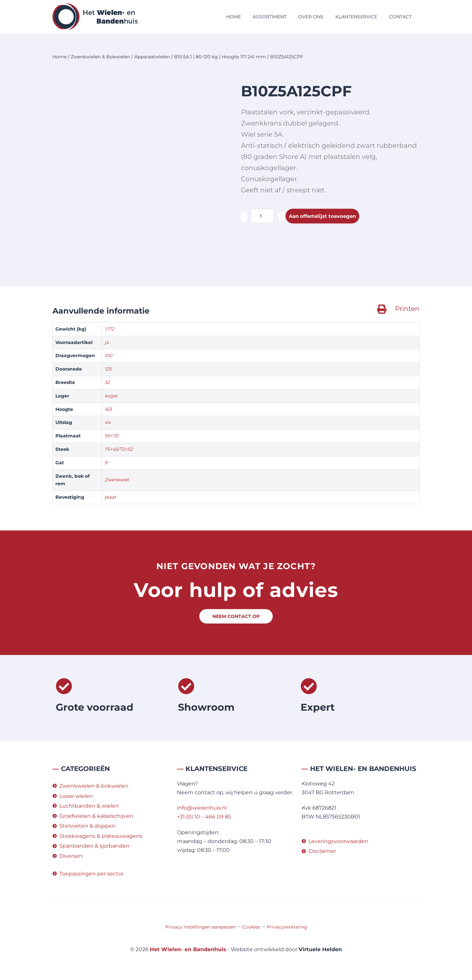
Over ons (311, 17)
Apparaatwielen (152, 57)
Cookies (251, 927)
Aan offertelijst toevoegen (325, 216)
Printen (407, 309)
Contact (400, 17)
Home (234, 17)
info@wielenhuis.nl (202, 808)
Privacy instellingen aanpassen (200, 927)
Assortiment (270, 17)
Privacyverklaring (287, 927)
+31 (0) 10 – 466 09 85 (204, 817)
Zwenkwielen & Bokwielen (100, 57)
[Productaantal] (262, 216)
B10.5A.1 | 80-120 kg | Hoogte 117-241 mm (220, 57)
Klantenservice (356, 17)
